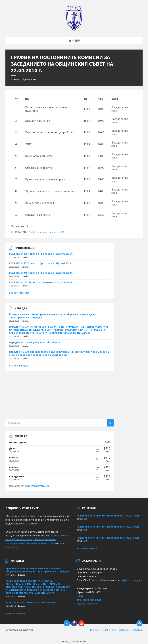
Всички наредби (19, 366)
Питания (95, 630)
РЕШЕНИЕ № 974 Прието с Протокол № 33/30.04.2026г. (108, 538)
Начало (15, 79)
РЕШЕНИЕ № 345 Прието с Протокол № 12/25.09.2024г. (41, 273)
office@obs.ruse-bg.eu (89, 600)
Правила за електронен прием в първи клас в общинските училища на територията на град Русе (52, 316)
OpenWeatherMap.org (37, 486)
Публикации (29, 79)
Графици (137, 630)
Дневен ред (110, 630)
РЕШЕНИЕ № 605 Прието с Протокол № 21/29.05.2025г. (41, 263)
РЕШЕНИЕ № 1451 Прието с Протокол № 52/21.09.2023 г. (42, 282)
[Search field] (51, 423)
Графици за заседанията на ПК (46, 232)
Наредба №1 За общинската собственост (35, 342)
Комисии (124, 630)
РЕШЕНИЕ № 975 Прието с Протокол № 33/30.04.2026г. (108, 527)
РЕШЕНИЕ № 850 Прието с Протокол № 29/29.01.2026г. (41, 254)
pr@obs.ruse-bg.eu (131, 580)
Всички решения (19, 293)
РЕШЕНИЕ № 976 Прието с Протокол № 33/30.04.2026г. (108, 516)
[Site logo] (74, 30)
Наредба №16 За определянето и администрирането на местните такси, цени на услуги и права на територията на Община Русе (59, 353)
